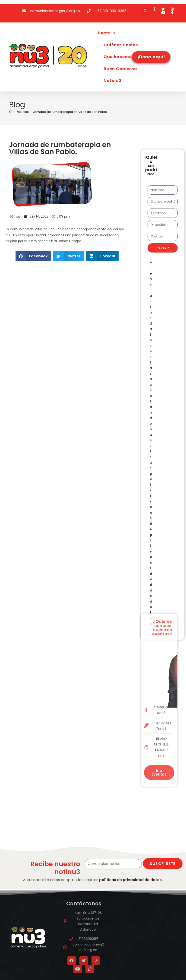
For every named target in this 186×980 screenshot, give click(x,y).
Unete (107, 33)
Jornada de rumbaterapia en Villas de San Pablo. (70, 112)
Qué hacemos (119, 57)
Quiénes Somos (121, 45)
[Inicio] (11, 112)
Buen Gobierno (120, 69)
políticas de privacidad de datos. (131, 880)
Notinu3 (113, 81)
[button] (145, 11)
